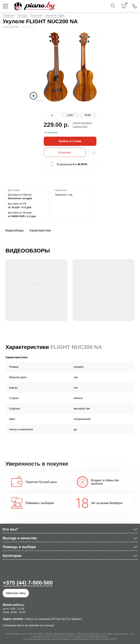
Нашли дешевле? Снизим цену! (82, 125)
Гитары (22, 15)
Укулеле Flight (55, 15)
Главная (8, 15)
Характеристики (40, 230)
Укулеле (36, 15)
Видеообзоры (15, 230)
